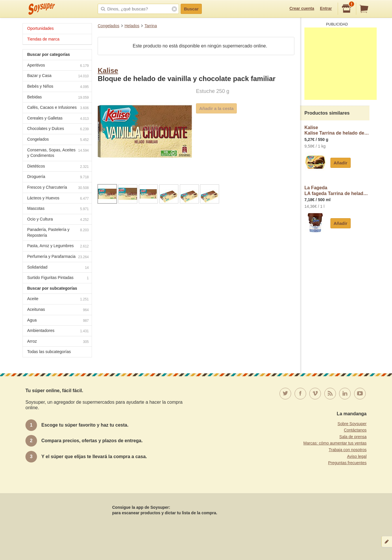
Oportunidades (40, 28)
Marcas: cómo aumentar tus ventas (335, 443)
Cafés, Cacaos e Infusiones (58, 108)
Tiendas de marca (43, 39)
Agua (58, 321)
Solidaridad (58, 268)
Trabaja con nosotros (348, 450)
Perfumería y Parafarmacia (58, 257)
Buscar (191, 9)
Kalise (108, 70)
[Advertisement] (341, 64)
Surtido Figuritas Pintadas (58, 278)
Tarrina (151, 26)
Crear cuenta (302, 8)
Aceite (58, 299)
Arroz (58, 342)
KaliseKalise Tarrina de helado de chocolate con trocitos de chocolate (337, 130)
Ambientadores (58, 331)
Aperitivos (58, 66)
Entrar (326, 8)
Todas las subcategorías (49, 352)
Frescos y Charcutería (58, 188)
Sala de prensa (353, 437)
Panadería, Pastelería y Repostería (58, 232)
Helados (132, 26)
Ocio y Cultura (58, 220)
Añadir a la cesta (216, 108)
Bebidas (58, 98)
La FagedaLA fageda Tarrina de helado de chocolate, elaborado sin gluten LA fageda (337, 191)
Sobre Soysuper (352, 424)
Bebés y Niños (58, 87)
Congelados (109, 26)
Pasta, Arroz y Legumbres (58, 246)
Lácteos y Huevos (58, 199)
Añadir (341, 163)
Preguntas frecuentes (347, 463)
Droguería (58, 177)
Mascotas (58, 209)
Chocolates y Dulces (58, 129)
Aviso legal (357, 456)
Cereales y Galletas (58, 119)
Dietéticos (58, 167)
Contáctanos (355, 430)
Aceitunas (58, 310)
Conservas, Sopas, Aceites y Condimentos (58, 153)
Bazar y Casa (58, 76)
